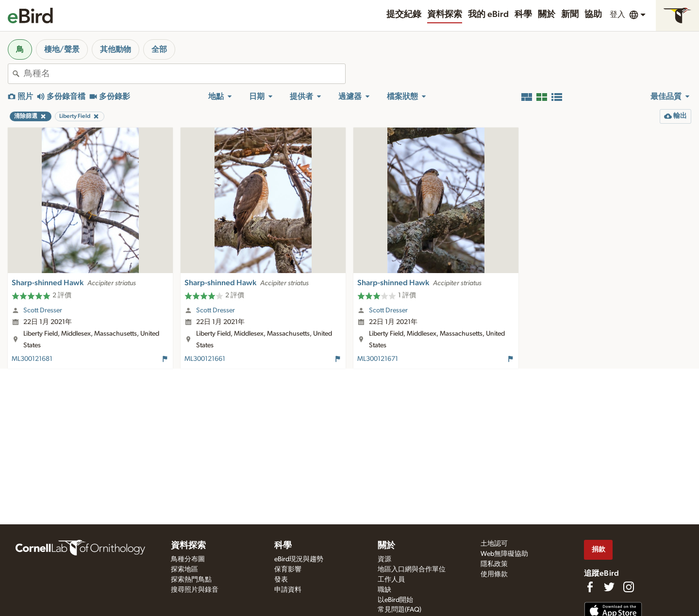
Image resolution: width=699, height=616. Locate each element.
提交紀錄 (404, 15)
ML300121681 (32, 359)
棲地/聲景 (62, 49)
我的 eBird (488, 15)
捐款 (599, 549)
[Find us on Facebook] (590, 587)
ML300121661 (205, 359)
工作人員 (391, 580)
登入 (617, 15)
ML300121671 (378, 359)
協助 (593, 15)
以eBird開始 (395, 600)
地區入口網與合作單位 (412, 569)
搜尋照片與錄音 (195, 590)
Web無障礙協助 (504, 554)
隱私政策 (494, 564)
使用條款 (494, 574)
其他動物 (116, 49)
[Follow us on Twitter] (609, 587)
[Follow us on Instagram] (629, 587)
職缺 (384, 590)
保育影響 (288, 569)
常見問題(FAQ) (399, 610)
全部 (159, 49)
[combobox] (184, 74)
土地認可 (494, 544)
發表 (281, 580)
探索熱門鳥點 (191, 580)
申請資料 (288, 590)
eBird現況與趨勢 (299, 559)
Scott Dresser (43, 310)
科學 (523, 15)
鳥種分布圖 (188, 559)
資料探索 (445, 15)
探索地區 (184, 569)
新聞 (570, 15)
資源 (384, 559)
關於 (547, 15)
